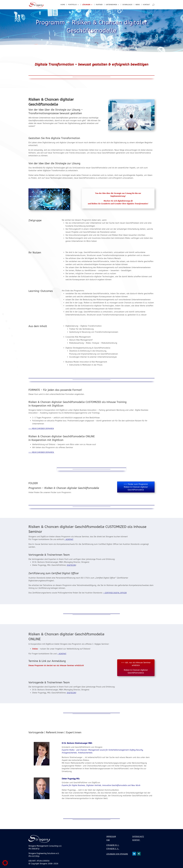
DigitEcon (71, 565)
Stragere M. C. (113, 845)
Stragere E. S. (113, 849)
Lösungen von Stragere (117, 854)
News (138, 5)
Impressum (111, 837)
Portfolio (72, 5)
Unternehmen (111, 5)
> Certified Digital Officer (115, 593)
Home (63, 5)
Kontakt (146, 5)
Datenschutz (138, 837)
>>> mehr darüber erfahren (41, 429)
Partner (99, 5)
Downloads (127, 5)
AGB (108, 840)
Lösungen (86, 5)
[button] (5, 863)
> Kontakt (69, 539)
